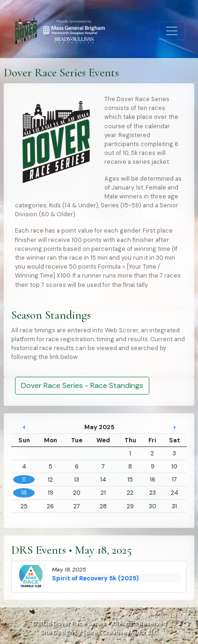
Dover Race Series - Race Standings (82, 385)
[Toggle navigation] (172, 31)
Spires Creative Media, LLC (120, 632)
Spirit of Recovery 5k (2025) (95, 578)
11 (24, 479)
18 (24, 493)
